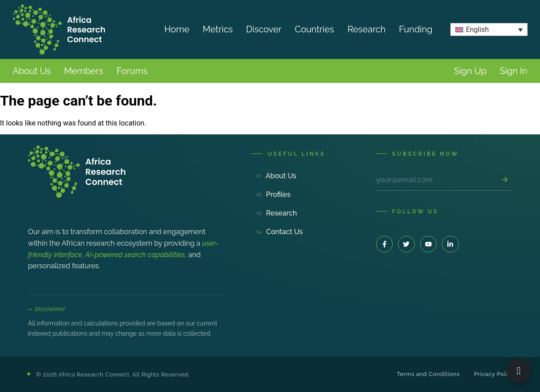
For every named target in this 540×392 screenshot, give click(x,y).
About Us (32, 71)
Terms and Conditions (428, 374)
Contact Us (279, 232)
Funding (416, 29)
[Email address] (437, 180)
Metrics (218, 29)
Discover (264, 29)
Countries (314, 29)
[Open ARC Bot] (519, 371)
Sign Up (470, 71)
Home (177, 29)
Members (83, 71)
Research (367, 29)
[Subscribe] (505, 180)
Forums (132, 71)
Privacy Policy (494, 374)
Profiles (273, 194)
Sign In (513, 71)
